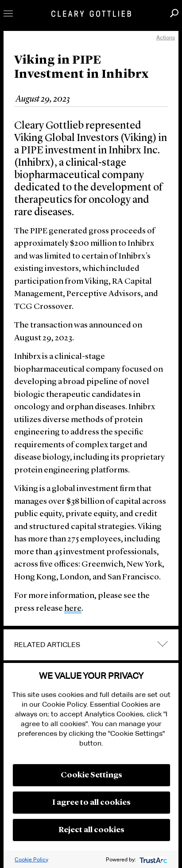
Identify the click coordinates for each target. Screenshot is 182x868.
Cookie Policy (31, 859)
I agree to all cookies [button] (91, 803)
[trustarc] (153, 859)
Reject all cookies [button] (91, 830)
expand (163, 644)
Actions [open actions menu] (166, 37)
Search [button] (174, 13)
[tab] (91, 645)
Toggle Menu (8, 13)
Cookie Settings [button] (91, 775)
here (73, 609)
